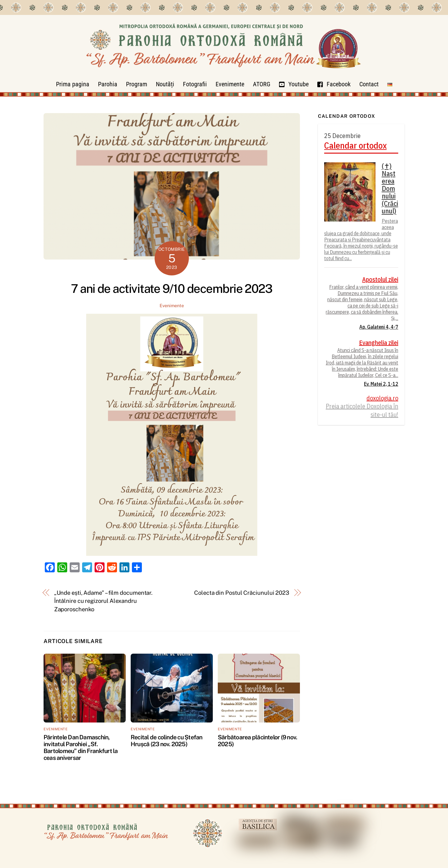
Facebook (334, 84)
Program (137, 84)
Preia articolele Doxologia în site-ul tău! (362, 410)
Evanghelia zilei (379, 343)
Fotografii (195, 84)
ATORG (262, 84)
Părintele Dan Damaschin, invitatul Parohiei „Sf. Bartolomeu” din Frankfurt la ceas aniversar (81, 747)
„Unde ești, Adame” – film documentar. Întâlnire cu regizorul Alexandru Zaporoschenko (103, 601)
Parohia (108, 84)
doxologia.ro (382, 398)
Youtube (294, 84)
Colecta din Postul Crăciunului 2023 (242, 593)
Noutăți (165, 84)
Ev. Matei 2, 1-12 (381, 384)
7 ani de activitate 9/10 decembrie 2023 (172, 289)
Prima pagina (73, 84)
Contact (369, 84)
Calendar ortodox (355, 145)
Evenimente (230, 84)
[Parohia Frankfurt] (224, 73)
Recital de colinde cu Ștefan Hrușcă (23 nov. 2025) (167, 741)
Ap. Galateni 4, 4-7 (379, 327)
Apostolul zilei (380, 279)
